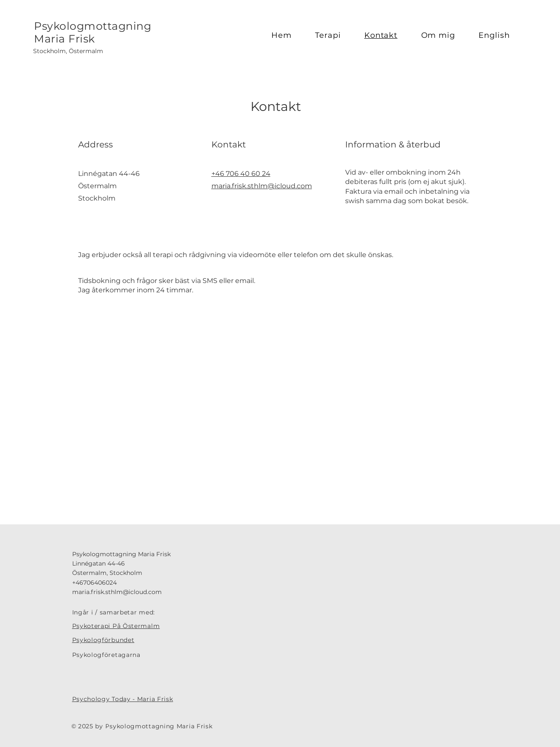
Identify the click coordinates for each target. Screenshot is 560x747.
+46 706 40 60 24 (241, 174)
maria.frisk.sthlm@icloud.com (262, 186)
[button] (334, 35)
